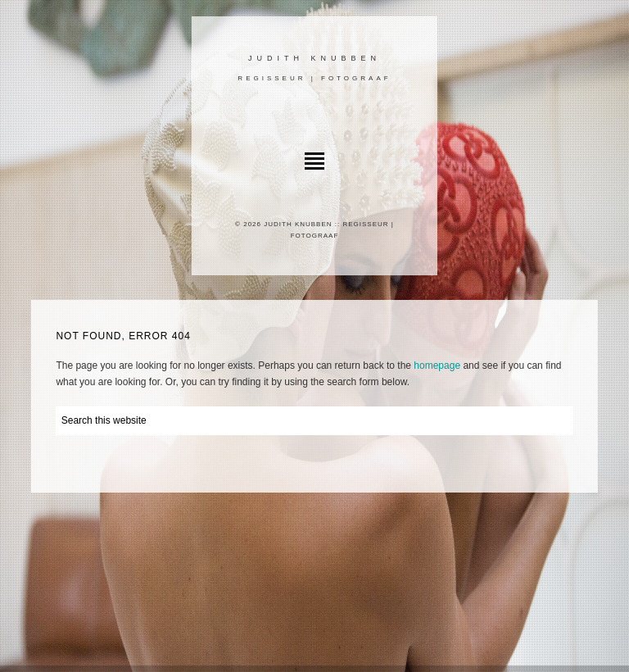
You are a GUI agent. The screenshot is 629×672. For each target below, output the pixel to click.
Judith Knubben (314, 58)
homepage (437, 366)
